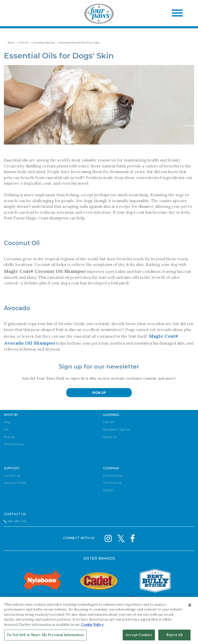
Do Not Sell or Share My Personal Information (45, 635)
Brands (9, 437)
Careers (108, 490)
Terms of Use (112, 483)
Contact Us (12, 475)
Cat (6, 429)
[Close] (190, 605)
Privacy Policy (113, 475)
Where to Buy (14, 444)
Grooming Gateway (44, 43)
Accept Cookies (139, 635)
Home (11, 43)
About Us (110, 437)
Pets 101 (24, 43)
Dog (7, 422)
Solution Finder (15, 483)
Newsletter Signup (116, 429)
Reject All (174, 635)
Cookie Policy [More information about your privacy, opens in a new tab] (92, 625)
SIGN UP (99, 393)
